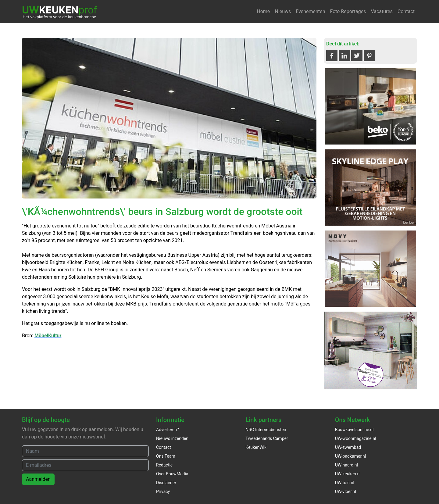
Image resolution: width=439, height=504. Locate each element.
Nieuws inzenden (172, 438)
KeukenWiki (256, 447)
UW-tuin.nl (345, 483)
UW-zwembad (348, 447)
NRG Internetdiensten (266, 430)
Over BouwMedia (172, 474)
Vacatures (382, 11)
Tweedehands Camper (267, 438)
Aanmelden (38, 479)
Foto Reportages (348, 11)
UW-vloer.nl (346, 491)
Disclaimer (166, 483)
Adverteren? (168, 430)
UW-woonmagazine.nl (356, 438)
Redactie (164, 465)
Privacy (163, 491)
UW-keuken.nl (348, 474)
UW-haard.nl (346, 465)
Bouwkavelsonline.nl (354, 430)
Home (263, 11)
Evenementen (310, 11)
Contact (406, 11)
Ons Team (166, 456)
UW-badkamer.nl (350, 456)
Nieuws (283, 11)
